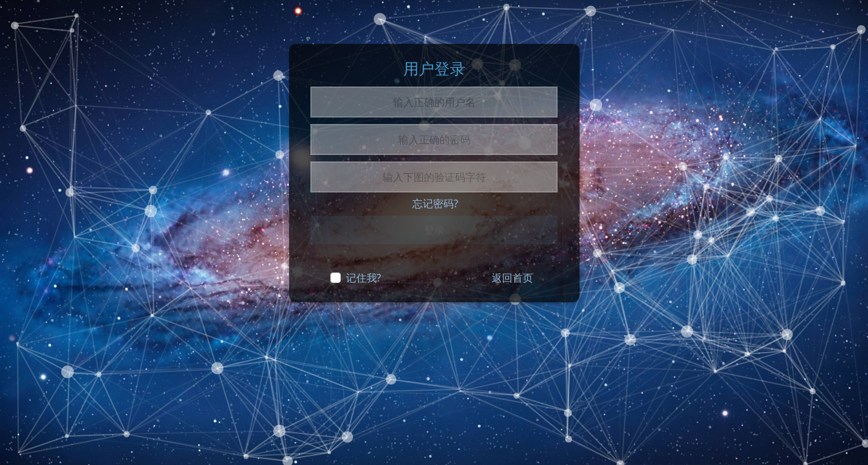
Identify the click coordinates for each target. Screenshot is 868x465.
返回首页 (512, 278)
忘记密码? (435, 203)
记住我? (364, 278)
